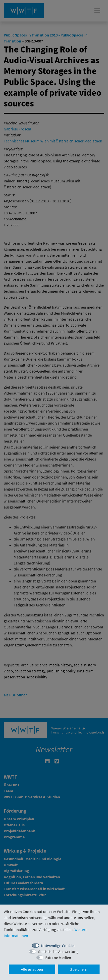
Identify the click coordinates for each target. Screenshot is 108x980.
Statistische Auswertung (58, 952)
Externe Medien (58, 958)
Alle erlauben (32, 969)
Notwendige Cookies (58, 946)
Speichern (79, 969)
